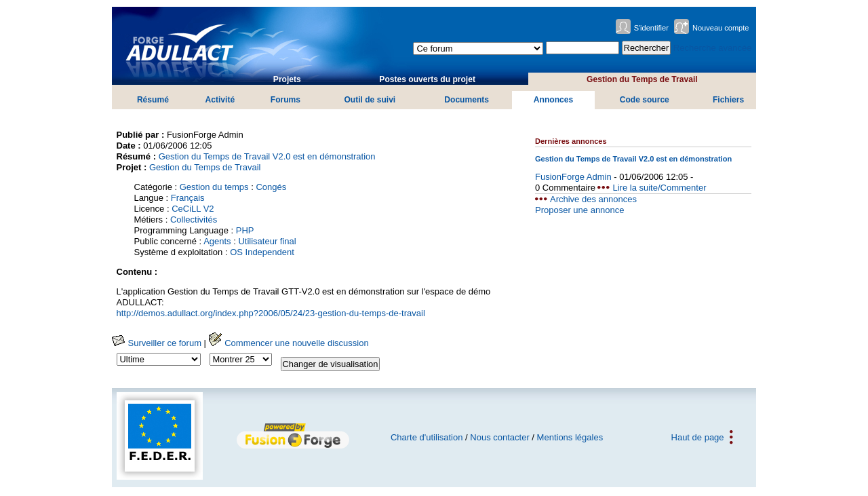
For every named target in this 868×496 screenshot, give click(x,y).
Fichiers (728, 100)
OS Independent (262, 252)
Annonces (553, 100)
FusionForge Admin (573, 177)
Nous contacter (499, 437)
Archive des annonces (593, 199)
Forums (285, 100)
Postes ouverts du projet (427, 79)
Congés (271, 187)
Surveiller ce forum (157, 343)
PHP (245, 230)
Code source (645, 100)
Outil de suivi (370, 100)
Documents (467, 100)
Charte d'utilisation (427, 437)
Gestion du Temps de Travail (642, 79)
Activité (220, 100)
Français (188, 198)
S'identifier (651, 28)
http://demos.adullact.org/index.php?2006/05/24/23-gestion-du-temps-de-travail (271, 313)
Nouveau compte (721, 28)
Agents (217, 241)
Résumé (153, 100)
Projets (287, 79)
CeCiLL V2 (193, 209)
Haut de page (698, 437)
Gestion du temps (214, 187)
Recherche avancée (713, 48)
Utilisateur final (267, 241)
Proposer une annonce (580, 210)
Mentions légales (570, 437)
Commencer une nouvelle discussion (289, 343)
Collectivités (194, 220)
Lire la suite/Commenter (659, 188)
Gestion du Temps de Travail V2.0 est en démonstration (267, 156)
